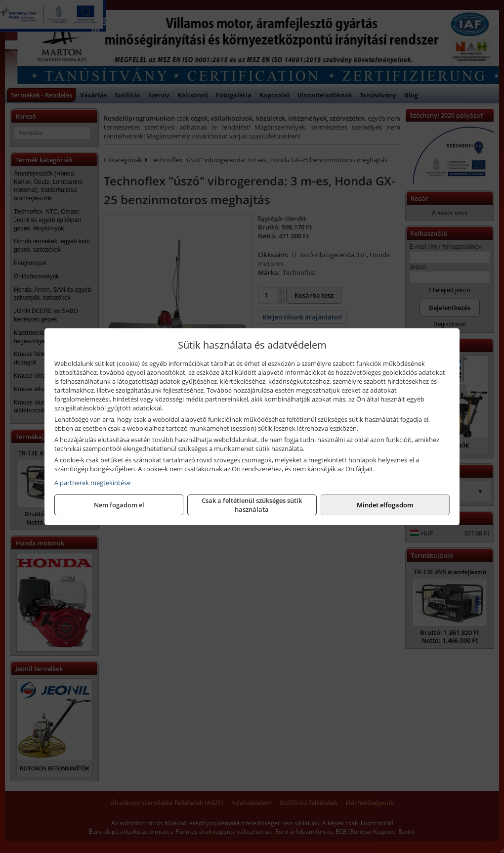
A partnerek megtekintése (92, 483)
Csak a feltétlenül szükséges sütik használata (252, 505)
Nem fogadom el (119, 505)
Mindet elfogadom (385, 505)
